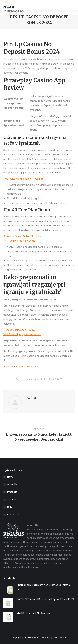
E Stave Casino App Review (19, 330)
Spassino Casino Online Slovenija (22, 236)
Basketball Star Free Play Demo (21, 367)
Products (12, 492)
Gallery (11, 507)
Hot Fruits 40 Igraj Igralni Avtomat (23, 179)
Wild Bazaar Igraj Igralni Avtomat (22, 334)
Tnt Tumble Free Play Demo (19, 241)
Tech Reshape (60, 638)
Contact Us (13, 515)
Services (12, 500)
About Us (12, 485)
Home (10, 477)
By (46, 379)
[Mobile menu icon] (73, 5)
